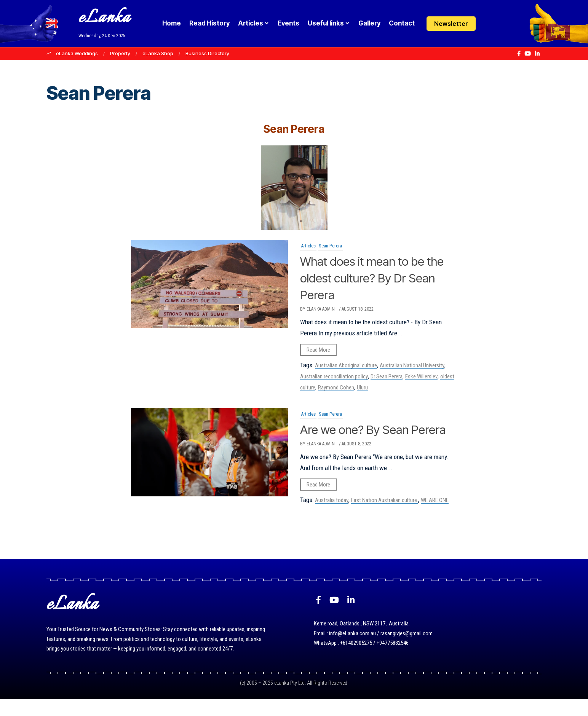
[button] (504, 24)
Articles (308, 246)
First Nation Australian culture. (385, 517)
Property (120, 53)
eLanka (104, 18)
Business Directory (207, 53)
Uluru (362, 388)
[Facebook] (519, 54)
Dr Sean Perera (387, 376)
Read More (318, 350)
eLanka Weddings (77, 53)
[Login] (490, 24)
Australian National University (412, 365)
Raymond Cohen (336, 388)
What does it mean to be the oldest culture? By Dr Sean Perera (371, 277)
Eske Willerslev (421, 376)
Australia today (332, 517)
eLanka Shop (158, 53)
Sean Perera (330, 246)
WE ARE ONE (435, 517)
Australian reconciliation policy (334, 376)
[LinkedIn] (537, 54)
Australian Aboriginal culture (346, 365)
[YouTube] (528, 54)
